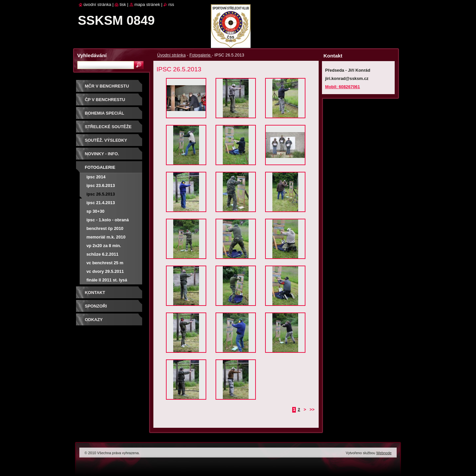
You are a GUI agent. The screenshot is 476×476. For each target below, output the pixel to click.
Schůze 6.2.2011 (103, 254)
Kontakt (95, 293)
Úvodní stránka (172, 55)
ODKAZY (94, 320)
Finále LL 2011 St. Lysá (107, 280)
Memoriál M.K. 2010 (106, 237)
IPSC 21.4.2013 (101, 203)
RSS (171, 4)
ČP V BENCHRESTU (105, 100)
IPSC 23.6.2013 (101, 185)
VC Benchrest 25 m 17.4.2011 (105, 264)
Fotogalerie (201, 55)
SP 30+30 (96, 211)
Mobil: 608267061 (343, 87)
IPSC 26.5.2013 (101, 194)
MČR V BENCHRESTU (107, 86)
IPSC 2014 (96, 177)
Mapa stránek (147, 4)
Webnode (384, 453)
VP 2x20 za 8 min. (104, 246)
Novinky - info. (102, 154)
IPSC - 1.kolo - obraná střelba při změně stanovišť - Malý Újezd (109, 221)
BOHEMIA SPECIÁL (105, 113)
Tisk (123, 4)
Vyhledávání (92, 55)
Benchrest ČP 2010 (105, 228)
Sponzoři (96, 306)
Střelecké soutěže (108, 127)
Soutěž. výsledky (106, 140)
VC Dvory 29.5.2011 (105, 271)
